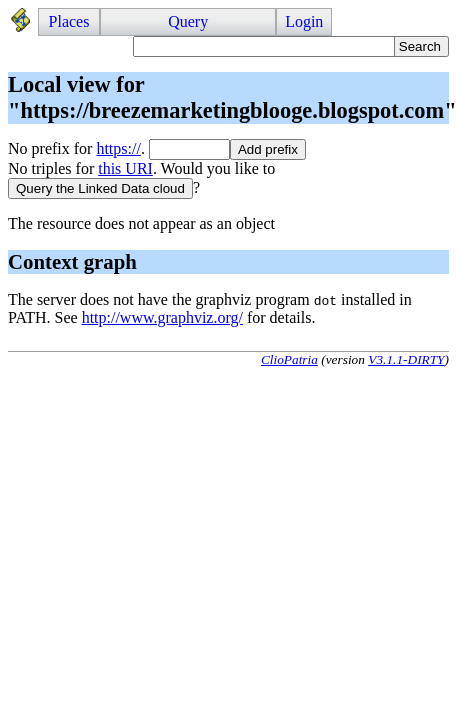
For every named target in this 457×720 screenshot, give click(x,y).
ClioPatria (289, 359)
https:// (118, 148)
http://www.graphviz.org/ (162, 317)
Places (69, 21)
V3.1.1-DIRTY (406, 359)
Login (304, 21)
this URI (125, 168)
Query (188, 21)
